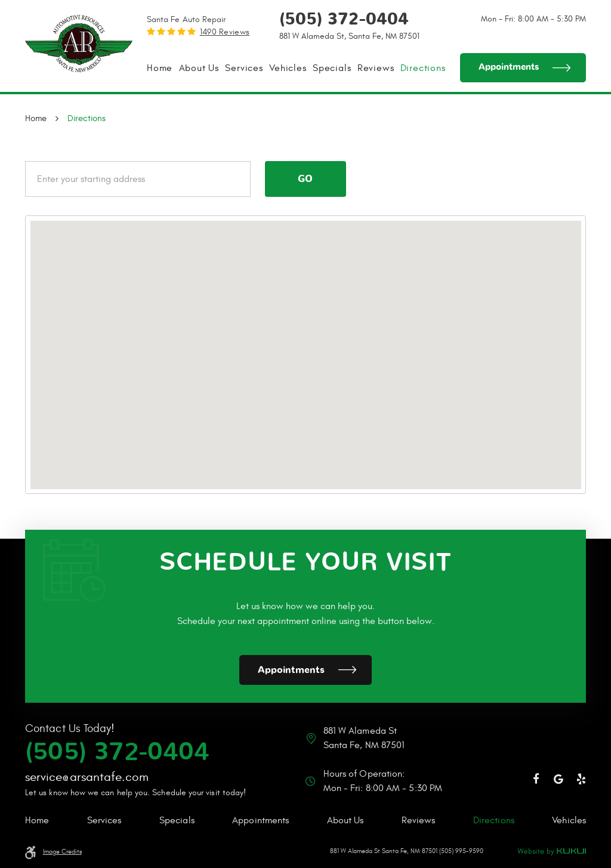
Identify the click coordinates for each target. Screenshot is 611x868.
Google (559, 779)
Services (244, 68)
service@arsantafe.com (87, 777)
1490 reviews (225, 32)
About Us (199, 68)
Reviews (376, 68)
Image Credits (62, 852)
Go (305, 179)
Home (160, 68)
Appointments (509, 67)
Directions (423, 68)
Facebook (536, 779)
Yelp (581, 779)
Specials (332, 68)
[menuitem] (160, 68)
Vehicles (288, 68)
